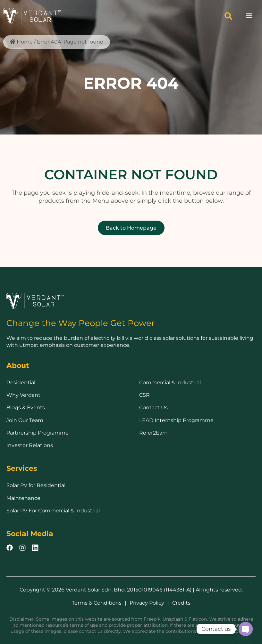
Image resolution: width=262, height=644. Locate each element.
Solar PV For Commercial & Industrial (53, 511)
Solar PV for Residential (36, 485)
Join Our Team (25, 420)
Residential (21, 383)
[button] (228, 16)
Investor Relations (30, 445)
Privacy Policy (147, 603)
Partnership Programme (38, 433)
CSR (144, 395)
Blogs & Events (26, 408)
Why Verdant (23, 395)
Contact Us (153, 408)
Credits (181, 603)
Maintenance (23, 498)
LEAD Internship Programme (176, 420)
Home (25, 42)
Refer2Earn (153, 433)
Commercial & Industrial (170, 383)
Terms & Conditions (97, 603)
